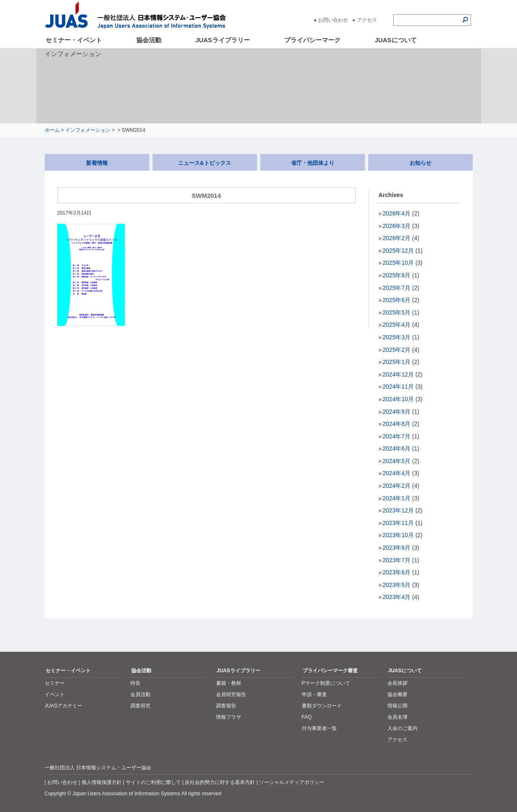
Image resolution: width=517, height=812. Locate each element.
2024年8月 (396, 424)
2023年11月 (398, 523)
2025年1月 (396, 362)
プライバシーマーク (312, 40)
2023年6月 (396, 572)
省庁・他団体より (313, 163)
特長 (135, 683)
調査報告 (226, 706)
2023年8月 (396, 548)
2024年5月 (396, 461)
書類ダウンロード (322, 706)
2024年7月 (396, 436)
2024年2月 (396, 486)
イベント (55, 694)
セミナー (55, 683)
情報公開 (397, 706)
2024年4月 (396, 473)
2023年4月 (396, 597)
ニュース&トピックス (204, 163)
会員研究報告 (231, 694)
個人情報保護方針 (102, 782)
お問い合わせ (333, 20)
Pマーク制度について (326, 683)
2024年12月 (398, 374)
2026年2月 (396, 238)
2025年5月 (396, 313)
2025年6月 (396, 300)
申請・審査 (314, 694)
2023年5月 (396, 585)
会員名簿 (397, 717)
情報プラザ (229, 717)
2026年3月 (396, 226)
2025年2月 (396, 350)
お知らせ (420, 163)
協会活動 (149, 40)
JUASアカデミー (64, 706)
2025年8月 (396, 275)
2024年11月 (398, 387)
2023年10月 (398, 535)
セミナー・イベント (74, 40)
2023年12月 (398, 510)
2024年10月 (398, 399)
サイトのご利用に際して (153, 782)
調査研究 (140, 706)
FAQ (307, 717)
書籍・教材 (229, 683)
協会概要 (397, 694)
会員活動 (140, 694)
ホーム (52, 130)
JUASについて (396, 40)
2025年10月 (398, 263)
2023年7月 (396, 560)
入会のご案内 (402, 728)
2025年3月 (396, 337)
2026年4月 (396, 213)
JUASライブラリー (223, 40)
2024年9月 (396, 412)
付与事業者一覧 (319, 728)
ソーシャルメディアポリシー (292, 782)
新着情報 (97, 163)
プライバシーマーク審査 (330, 671)
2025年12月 (398, 251)
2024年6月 (396, 448)
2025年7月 (396, 288)
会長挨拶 (397, 683)
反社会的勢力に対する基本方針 (220, 782)
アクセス (367, 20)
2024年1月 (396, 498)
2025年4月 (396, 325)
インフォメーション (88, 130)
